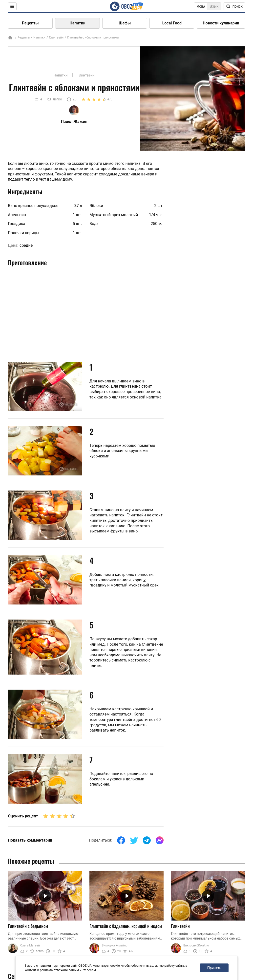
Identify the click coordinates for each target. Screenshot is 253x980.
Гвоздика (17, 224)
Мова (201, 7)
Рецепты (30, 23)
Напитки (78, 23)
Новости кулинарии (221, 23)
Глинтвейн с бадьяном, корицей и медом (126, 926)
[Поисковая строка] (234, 6)
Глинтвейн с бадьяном (28, 926)
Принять (214, 968)
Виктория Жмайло (115, 945)
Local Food (172, 23)
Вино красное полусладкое (33, 206)
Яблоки (96, 206)
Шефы (125, 23)
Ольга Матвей (30, 945)
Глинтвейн (56, 38)
